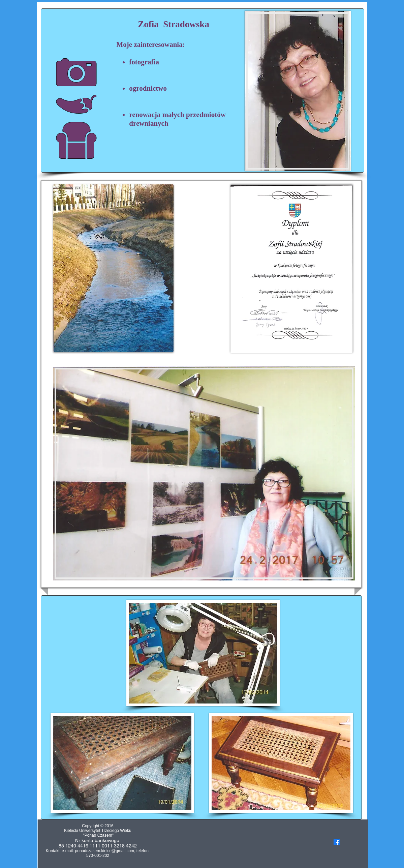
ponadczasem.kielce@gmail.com (105, 851)
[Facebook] (337, 842)
